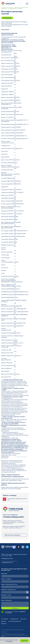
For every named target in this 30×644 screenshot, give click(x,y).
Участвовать (7, 18)
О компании (5, 619)
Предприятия (4, 9)
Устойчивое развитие (15, 621)
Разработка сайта (12, 635)
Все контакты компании (13, 535)
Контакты (4, 624)
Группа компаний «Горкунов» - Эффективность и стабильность (15, 8)
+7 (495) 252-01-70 (7, 563)
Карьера (4, 621)
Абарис (3, 636)
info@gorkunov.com (7, 558)
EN (20, 4)
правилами (22, 611)
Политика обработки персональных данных (12, 630)
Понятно (24, 641)
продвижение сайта (22, 635)
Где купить (24, 619)
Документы (4, 632)
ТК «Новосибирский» (12, 9)
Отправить (15, 608)
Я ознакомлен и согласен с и (15, 612)
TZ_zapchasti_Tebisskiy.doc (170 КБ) (17, 499)
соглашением (8, 613)
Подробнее (9, 641)
